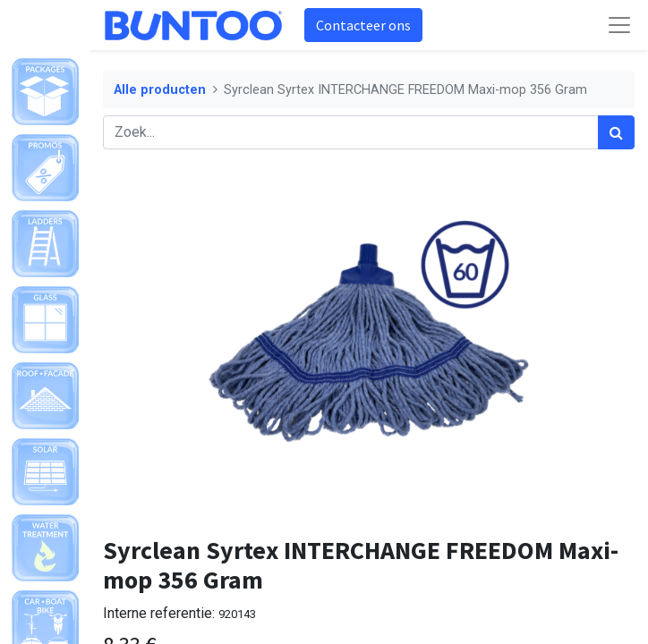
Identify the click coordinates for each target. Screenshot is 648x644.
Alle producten (160, 90)
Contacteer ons (363, 25)
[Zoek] (616, 132)
